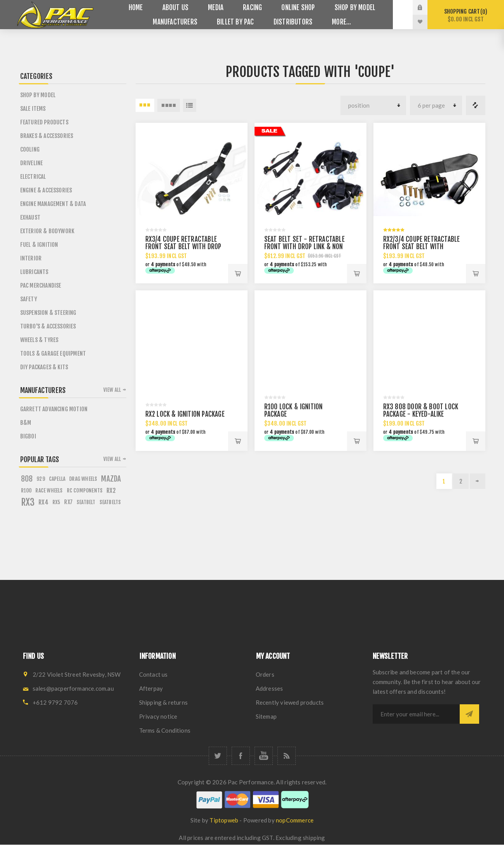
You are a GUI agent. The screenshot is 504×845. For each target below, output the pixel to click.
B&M (26, 423)
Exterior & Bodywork (47, 231)
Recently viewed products (290, 702)
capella (57, 479)
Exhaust (30, 217)
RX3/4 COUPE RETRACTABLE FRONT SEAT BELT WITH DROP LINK (183, 247)
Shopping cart (466, 15)
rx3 (28, 502)
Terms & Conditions (165, 730)
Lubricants (34, 272)
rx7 (68, 502)
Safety (29, 299)
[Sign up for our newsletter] (416, 714)
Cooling (30, 149)
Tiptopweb (224, 820)
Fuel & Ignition (39, 245)
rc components (85, 490)
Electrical (33, 177)
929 (41, 479)
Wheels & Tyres (39, 340)
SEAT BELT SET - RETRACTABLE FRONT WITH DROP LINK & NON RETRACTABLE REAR (304, 247)
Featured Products (44, 122)
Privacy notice (158, 716)
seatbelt (86, 502)
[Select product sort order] (373, 105)
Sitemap (266, 716)
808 (27, 479)
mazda (111, 479)
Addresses (269, 688)
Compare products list (476, 105)
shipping (314, 838)
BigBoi (28, 436)
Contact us (153, 674)
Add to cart (238, 274)
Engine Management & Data (53, 204)
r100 (26, 490)
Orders (265, 674)
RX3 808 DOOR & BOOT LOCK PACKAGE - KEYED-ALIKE (421, 410)
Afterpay (151, 688)
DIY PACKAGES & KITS (44, 367)
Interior (31, 258)
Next (478, 481)
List (190, 105)
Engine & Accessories (46, 190)
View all (112, 390)
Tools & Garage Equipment (53, 354)
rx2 (111, 491)
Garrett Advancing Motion (54, 409)
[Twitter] (218, 756)
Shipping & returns (164, 702)
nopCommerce (295, 820)
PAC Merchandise (41, 285)
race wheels (49, 490)
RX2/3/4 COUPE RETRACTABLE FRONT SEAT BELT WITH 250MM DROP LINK (422, 247)
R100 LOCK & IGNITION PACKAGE (294, 410)
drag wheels (83, 479)
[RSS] (287, 756)
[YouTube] (264, 756)
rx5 (57, 502)
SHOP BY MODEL (38, 95)
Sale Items (33, 109)
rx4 (44, 502)
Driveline (32, 163)
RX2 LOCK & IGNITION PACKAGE (185, 414)
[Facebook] (241, 756)
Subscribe (469, 714)
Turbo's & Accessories (48, 326)
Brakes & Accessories (47, 136)
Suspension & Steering (48, 313)
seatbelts (110, 502)
